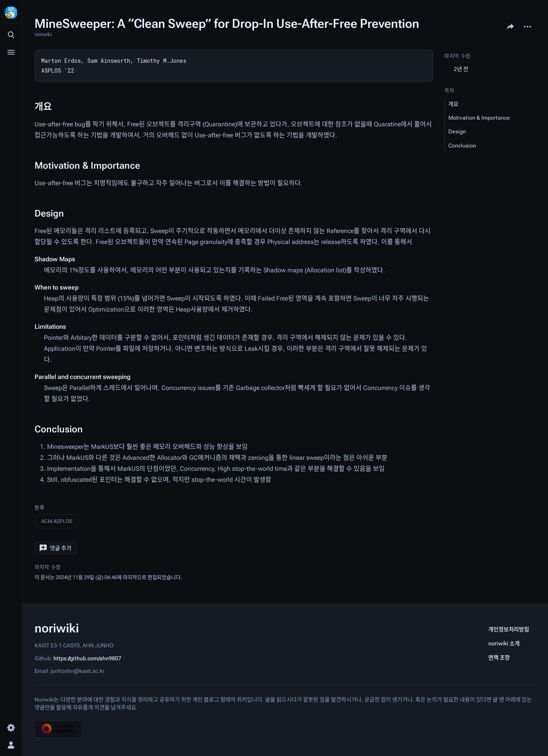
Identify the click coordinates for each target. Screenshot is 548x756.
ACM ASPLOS (57, 521)
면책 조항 (499, 658)
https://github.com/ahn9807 (87, 658)
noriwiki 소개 (504, 643)
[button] (56, 548)
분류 (39, 507)
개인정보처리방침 (509, 629)
